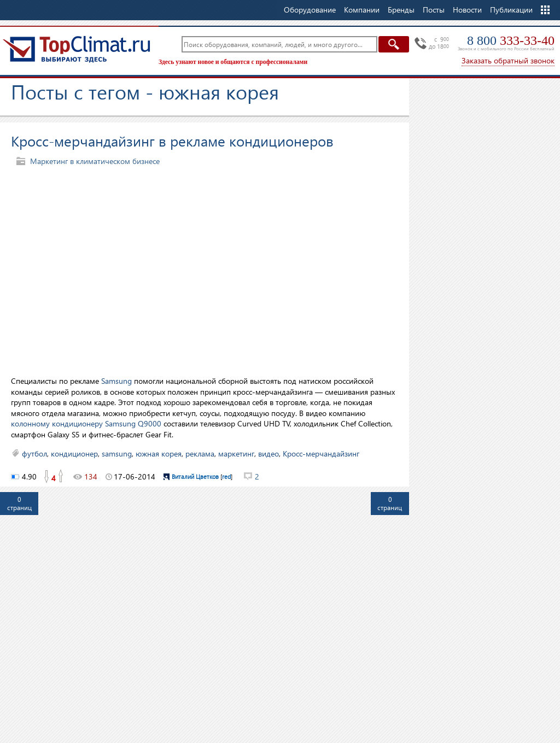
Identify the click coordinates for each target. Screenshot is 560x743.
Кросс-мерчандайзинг (321, 454)
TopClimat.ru (77, 49)
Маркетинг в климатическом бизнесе (95, 161)
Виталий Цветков (195, 476)
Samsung (116, 381)
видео (269, 454)
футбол (34, 454)
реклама (200, 454)
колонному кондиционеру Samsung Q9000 (86, 423)
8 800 (511, 40)
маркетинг (236, 454)
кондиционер (74, 454)
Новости (467, 10)
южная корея (159, 454)
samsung (117, 454)
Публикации (511, 10)
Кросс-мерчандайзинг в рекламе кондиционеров (172, 141)
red (226, 476)
